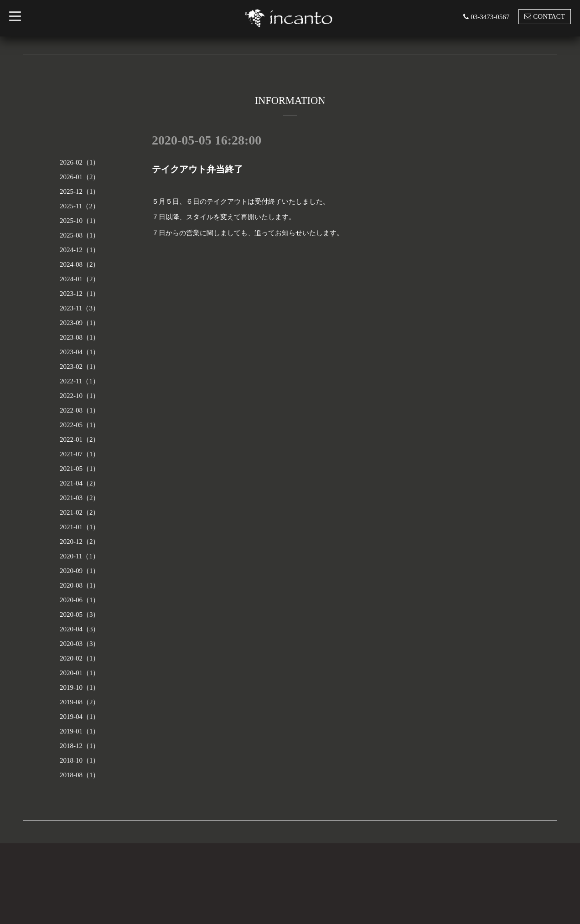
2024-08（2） (80, 264)
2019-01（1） (80, 731)
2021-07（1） (80, 454)
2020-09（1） (80, 571)
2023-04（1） (80, 352)
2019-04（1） (80, 717)
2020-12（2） (80, 542)
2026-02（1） (80, 162)
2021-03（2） (80, 498)
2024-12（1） (80, 250)
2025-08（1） (80, 235)
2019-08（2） (80, 702)
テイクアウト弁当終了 (197, 169)
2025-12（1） (80, 191)
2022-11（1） (80, 381)
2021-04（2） (80, 483)
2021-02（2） (80, 512)
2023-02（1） (80, 367)
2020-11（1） (80, 556)
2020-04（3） (80, 629)
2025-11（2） (80, 206)
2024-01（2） (80, 279)
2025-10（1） (80, 221)
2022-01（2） (80, 439)
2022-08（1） (80, 410)
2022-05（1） (80, 425)
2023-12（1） (80, 294)
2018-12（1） (80, 746)
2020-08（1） (80, 585)
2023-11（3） (80, 308)
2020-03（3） (80, 644)
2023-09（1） (80, 323)
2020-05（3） (80, 614)
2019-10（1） (80, 687)
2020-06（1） (80, 600)
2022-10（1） (80, 396)
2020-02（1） (80, 658)
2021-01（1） (80, 527)
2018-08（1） (80, 775)
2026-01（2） (80, 177)
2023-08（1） (80, 337)
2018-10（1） (80, 760)
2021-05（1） (80, 469)
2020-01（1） (80, 673)
